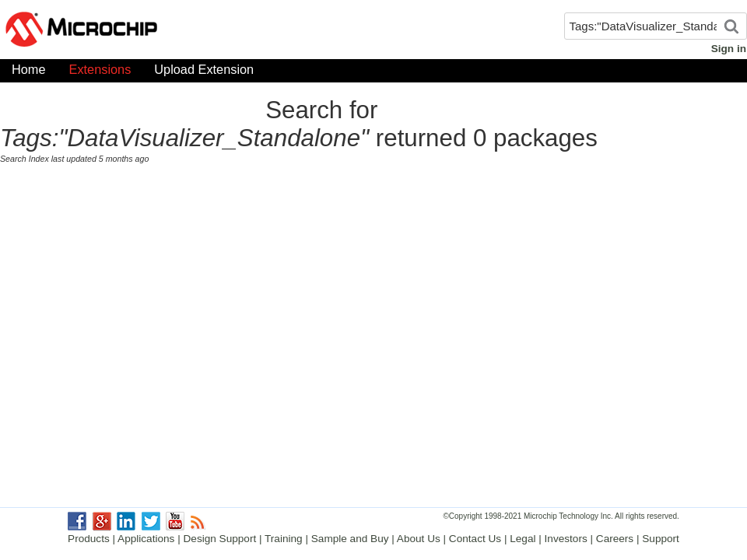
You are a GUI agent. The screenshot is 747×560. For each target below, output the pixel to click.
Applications (146, 539)
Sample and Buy (350, 539)
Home (29, 73)
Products (89, 539)
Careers (615, 539)
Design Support (220, 539)
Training (284, 539)
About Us (419, 539)
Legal (523, 539)
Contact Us (475, 539)
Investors (566, 539)
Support (661, 539)
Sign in (729, 49)
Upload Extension (204, 73)
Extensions (100, 73)
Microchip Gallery (156, 31)
